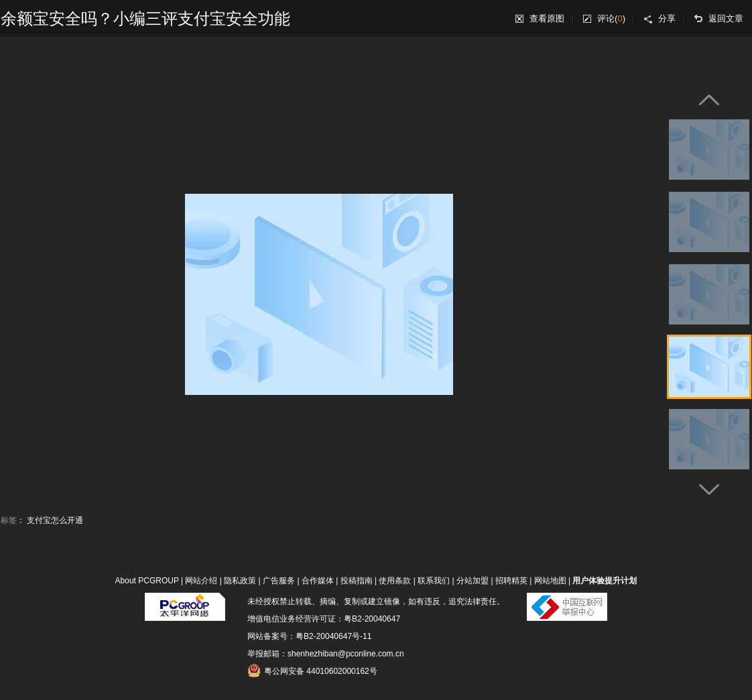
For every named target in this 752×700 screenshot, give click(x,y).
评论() (611, 18)
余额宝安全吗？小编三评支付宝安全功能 (145, 18)
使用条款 (395, 581)
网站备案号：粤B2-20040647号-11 (309, 636)
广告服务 (279, 581)
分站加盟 (473, 581)
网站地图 (550, 581)
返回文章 (726, 18)
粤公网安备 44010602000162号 (312, 670)
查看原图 (547, 18)
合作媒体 (318, 581)
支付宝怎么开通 (55, 520)
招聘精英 (511, 581)
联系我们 (434, 581)
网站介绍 (201, 581)
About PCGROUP (147, 581)
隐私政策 (240, 581)
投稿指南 (357, 581)
